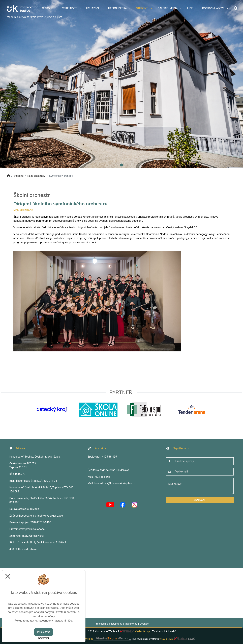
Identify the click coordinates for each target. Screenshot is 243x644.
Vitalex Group (142, 631)
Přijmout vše (43, 632)
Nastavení (43, 638)
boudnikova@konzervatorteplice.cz (115, 483)
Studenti (19, 176)
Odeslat (200, 500)
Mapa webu (131, 624)
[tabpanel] (122, 84)
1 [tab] (122, 165)
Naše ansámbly (36, 176)
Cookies (144, 624)
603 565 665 (103, 477)
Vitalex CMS (166, 639)
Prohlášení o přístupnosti (108, 624)
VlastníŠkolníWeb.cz (101, 639)
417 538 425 (109, 457)
